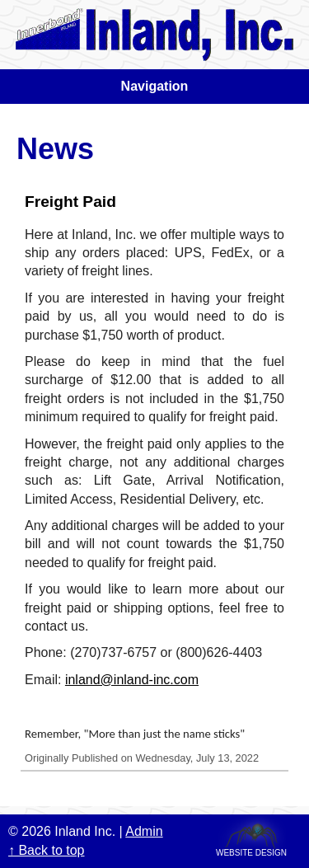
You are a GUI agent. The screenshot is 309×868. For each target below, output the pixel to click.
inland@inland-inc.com (132, 680)
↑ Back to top (47, 850)
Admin (144, 831)
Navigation (155, 86)
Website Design (251, 852)
